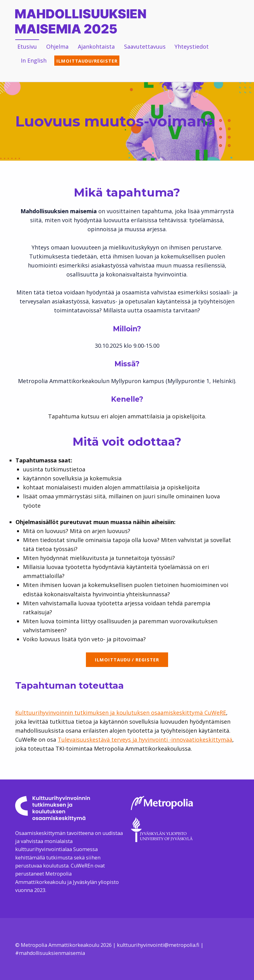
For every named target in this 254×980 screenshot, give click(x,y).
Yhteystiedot (192, 46)
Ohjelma (57, 46)
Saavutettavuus (145, 46)
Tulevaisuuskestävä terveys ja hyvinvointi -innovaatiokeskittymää (145, 739)
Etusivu (27, 46)
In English (34, 60)
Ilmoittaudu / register (127, 660)
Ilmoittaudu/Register (87, 61)
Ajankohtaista (96, 46)
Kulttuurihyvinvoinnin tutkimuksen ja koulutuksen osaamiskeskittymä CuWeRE (121, 713)
